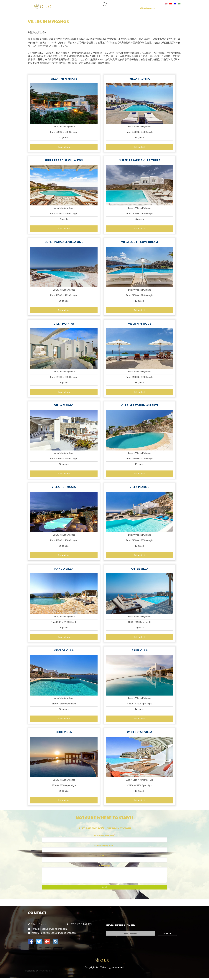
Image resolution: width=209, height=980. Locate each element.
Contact (77, 10)
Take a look (64, 147)
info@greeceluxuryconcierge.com (50, 930)
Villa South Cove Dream (140, 242)
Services (103, 8)
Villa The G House (64, 79)
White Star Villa (140, 734)
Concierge (117, 8)
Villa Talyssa (140, 79)
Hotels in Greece (167, 8)
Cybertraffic (45, 972)
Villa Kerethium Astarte (140, 406)
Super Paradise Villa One (64, 242)
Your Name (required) (104, 837)
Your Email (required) (104, 847)
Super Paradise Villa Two (64, 161)
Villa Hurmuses (64, 488)
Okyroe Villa (64, 652)
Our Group (89, 8)
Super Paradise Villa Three (140, 161)
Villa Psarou (140, 488)
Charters (131, 8)
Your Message (104, 867)
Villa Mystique (140, 324)
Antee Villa (140, 570)
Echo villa (64, 734)
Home (77, 8)
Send (104, 889)
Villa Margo (64, 406)
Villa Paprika (64, 324)
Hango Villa (64, 570)
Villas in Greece (147, 8)
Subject (104, 857)
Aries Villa (140, 652)
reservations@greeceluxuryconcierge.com (54, 934)
